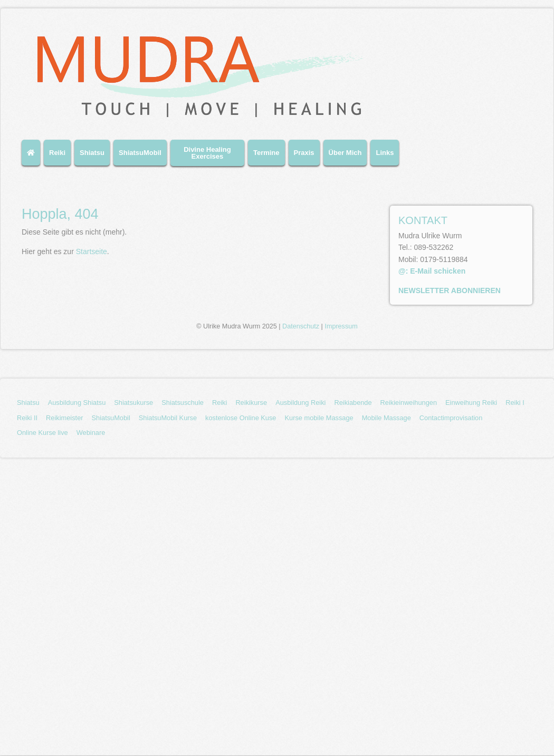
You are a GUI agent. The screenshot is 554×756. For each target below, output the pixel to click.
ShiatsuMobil (140, 153)
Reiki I (515, 403)
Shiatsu (92, 153)
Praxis (304, 153)
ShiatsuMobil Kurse (168, 418)
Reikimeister (64, 418)
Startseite (92, 251)
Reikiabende (353, 403)
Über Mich (345, 153)
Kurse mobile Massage (319, 418)
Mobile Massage (386, 418)
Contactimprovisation (451, 418)
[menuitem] (33, 157)
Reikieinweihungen (409, 403)
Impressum (341, 326)
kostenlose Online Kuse (241, 418)
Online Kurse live (42, 433)
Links (385, 153)
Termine (266, 153)
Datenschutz (301, 326)
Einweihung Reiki (471, 403)
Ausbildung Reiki (300, 403)
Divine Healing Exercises (207, 153)
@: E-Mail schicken (432, 271)
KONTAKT (423, 220)
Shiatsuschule (183, 403)
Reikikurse (251, 403)
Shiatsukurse (133, 403)
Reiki (57, 153)
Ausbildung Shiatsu (77, 403)
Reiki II (27, 418)
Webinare (91, 433)
